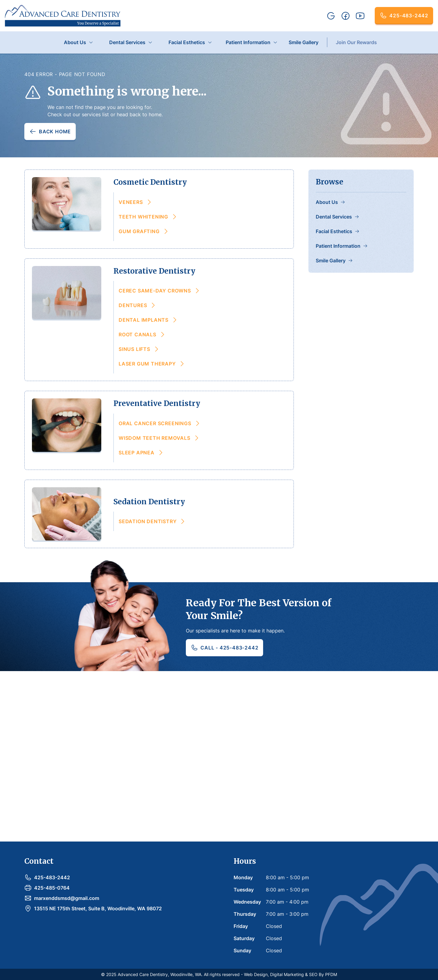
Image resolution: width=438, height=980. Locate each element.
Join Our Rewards (356, 42)
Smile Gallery (304, 42)
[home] (63, 16)
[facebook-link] (346, 16)
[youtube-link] (360, 16)
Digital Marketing (287, 974)
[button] (79, 42)
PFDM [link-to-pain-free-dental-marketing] (331, 974)
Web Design (256, 974)
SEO (313, 974)
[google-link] (331, 16)
